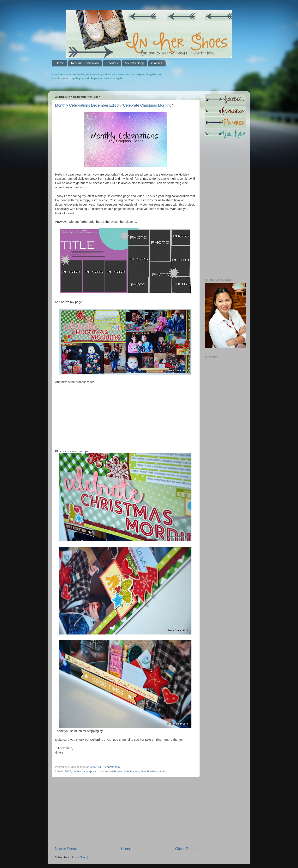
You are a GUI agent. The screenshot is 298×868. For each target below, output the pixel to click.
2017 (68, 771)
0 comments (112, 767)
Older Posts (185, 849)
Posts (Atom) (80, 857)
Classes (157, 63)
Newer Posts (66, 849)
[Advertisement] (125, 811)
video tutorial (158, 771)
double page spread (85, 771)
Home (60, 63)
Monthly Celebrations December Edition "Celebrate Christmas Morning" (114, 105)
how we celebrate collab (114, 771)
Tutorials (112, 63)
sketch (145, 771)
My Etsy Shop (134, 63)
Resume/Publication (85, 63)
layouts (135, 771)
